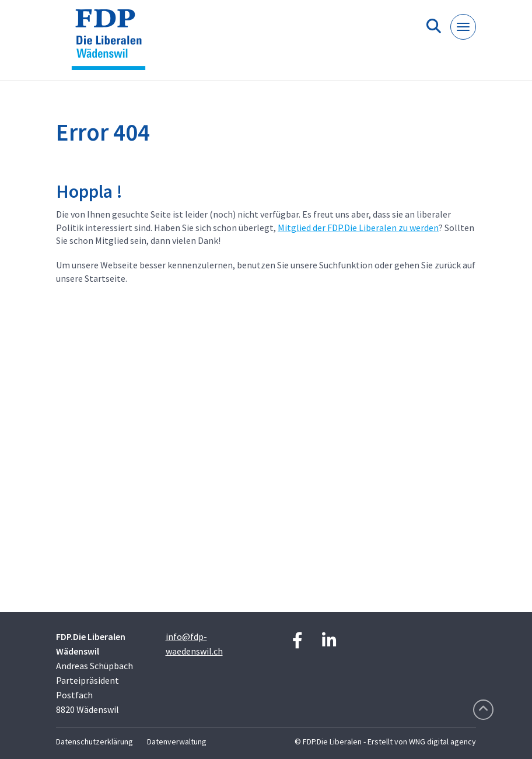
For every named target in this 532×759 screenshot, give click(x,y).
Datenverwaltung (177, 741)
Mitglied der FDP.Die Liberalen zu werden (358, 228)
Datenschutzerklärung (94, 741)
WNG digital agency (442, 741)
